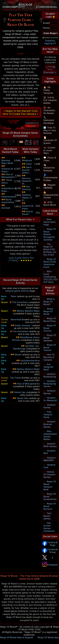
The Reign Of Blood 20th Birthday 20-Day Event (50, 249)
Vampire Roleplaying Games (50, 384)
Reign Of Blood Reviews (50, 506)
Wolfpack (27, 160)
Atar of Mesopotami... (9, 176)
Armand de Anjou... (7, 170)
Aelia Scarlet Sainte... (27, 170)
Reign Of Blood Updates (50, 338)
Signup (13, 7)
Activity (19, 7)
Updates (48, 188)
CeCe (29, 164)
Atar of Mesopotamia (28, 384)
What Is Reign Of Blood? (49, 302)
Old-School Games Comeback (49, 527)
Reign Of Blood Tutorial (50, 347)
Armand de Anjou (28, 207)
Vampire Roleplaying (50, 375)
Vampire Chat (49, 466)
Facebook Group (53, 551)
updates (30, 102)
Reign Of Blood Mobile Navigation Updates (50, 234)
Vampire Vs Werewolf (50, 399)
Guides (47, 7)
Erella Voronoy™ (24, 325)
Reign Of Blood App (48, 637)
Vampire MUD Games (50, 445)
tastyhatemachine (30, 360)
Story (40, 7)
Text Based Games (47, 516)
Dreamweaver (9, 197)
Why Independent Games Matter (50, 435)
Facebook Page (53, 544)
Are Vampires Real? (48, 367)
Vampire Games (49, 406)
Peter (14, 296)
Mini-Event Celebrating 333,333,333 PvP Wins (50, 277)
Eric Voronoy (26, 188)
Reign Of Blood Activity (50, 328)
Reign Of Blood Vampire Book (50, 485)
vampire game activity (17, 291)
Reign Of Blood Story (50, 320)
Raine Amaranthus (8, 201)
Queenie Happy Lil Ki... (27, 197)
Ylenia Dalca (7, 181)
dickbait (6, 208)
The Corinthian (20, 302)
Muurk (18, 354)
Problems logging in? (50, 42)
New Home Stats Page (50, 222)
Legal (53, 7)
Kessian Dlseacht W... (27, 181)
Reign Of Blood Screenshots (50, 496)
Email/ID (47, 23)
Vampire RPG (49, 452)
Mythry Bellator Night (28, 311)
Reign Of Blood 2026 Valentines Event (50, 263)
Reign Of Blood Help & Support (17, 637)
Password (48, 28)
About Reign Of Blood (48, 311)
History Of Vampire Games (49, 474)
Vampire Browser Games (49, 424)
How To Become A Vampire (49, 357)
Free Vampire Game (48, 414)
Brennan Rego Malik (7, 162)
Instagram (53, 565)
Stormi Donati (27, 213)
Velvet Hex (20, 392)
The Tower (15, 378)
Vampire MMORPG (49, 459)
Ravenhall (16, 319)
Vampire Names (49, 392)
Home (6, 7)
